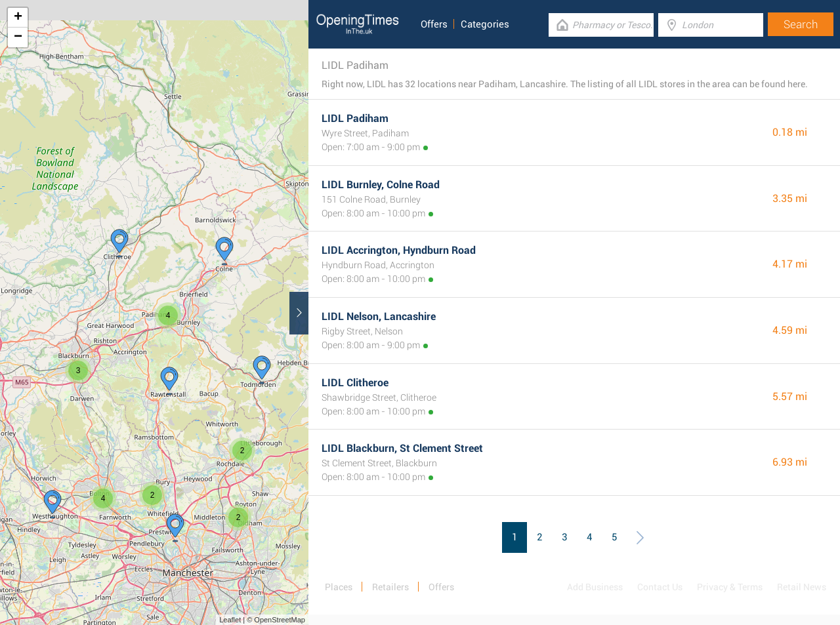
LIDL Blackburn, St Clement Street (402, 448)
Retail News (802, 587)
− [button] (18, 37)
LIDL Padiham (355, 118)
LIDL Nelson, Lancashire (379, 316)
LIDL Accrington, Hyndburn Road (399, 250)
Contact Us (660, 587)
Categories (485, 24)
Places (339, 587)
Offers (434, 24)
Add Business (595, 587)
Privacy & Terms (730, 587)
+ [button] (18, 18)
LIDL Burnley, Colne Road (381, 185)
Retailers (390, 587)
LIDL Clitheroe (355, 383)
